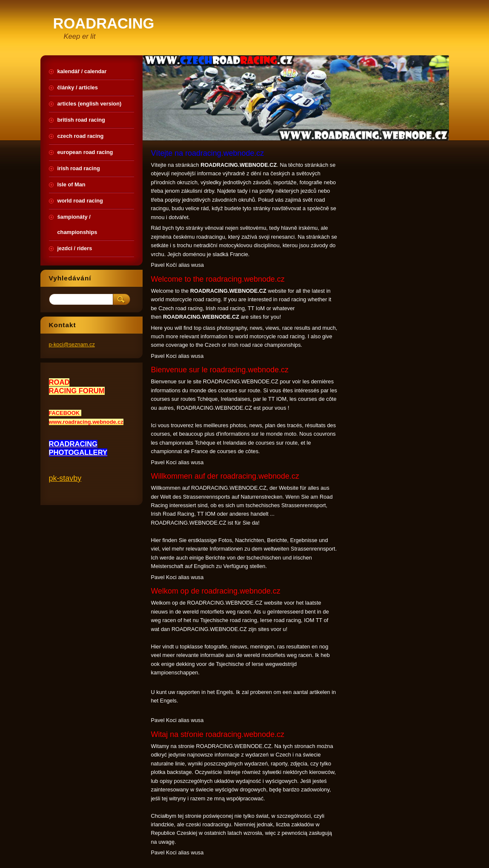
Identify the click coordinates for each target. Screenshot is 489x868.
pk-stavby (65, 478)
